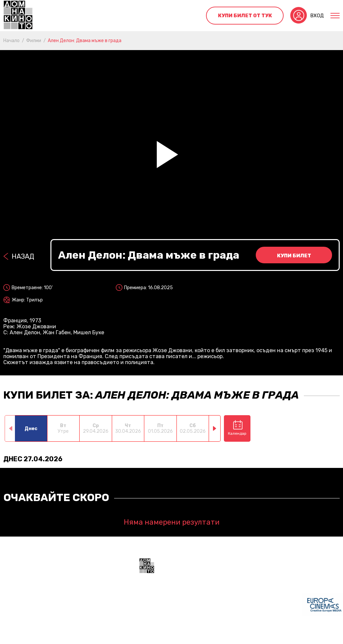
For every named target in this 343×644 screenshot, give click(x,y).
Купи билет (294, 256)
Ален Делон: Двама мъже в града (85, 41)
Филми (34, 41)
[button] (215, 428)
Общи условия (156, 636)
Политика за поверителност (214, 636)
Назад (23, 256)
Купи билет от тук (245, 16)
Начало (11, 41)
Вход (317, 16)
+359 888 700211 (263, 609)
